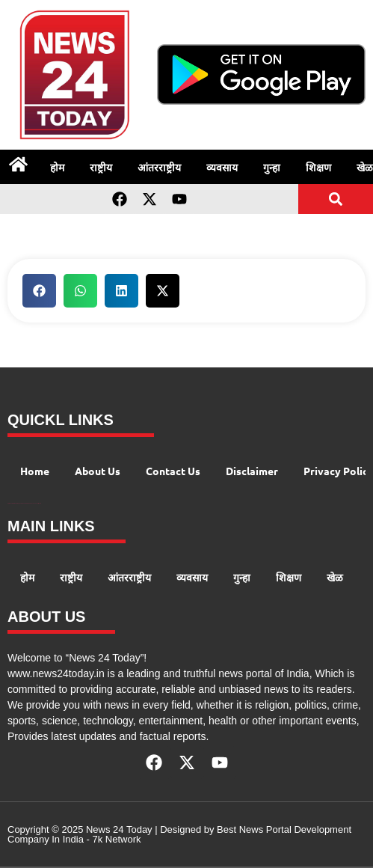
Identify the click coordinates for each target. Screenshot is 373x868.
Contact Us (173, 471)
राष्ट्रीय (101, 167)
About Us (98, 471)
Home (35, 471)
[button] (336, 199)
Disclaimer (252, 471)
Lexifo (40, 503)
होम (57, 167)
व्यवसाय (222, 167)
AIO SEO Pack (30, 503)
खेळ (335, 577)
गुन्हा (272, 167)
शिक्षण (318, 167)
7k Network (116, 839)
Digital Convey (10, 503)
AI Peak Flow (24, 503)
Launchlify (36, 503)
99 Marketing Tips (17, 503)
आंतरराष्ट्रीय (159, 167)
